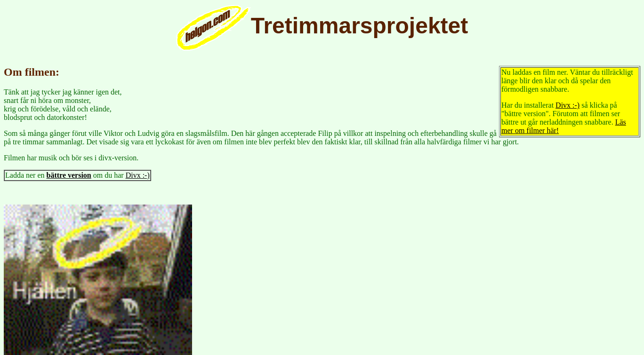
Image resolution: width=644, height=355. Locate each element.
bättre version (69, 175)
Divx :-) (568, 105)
